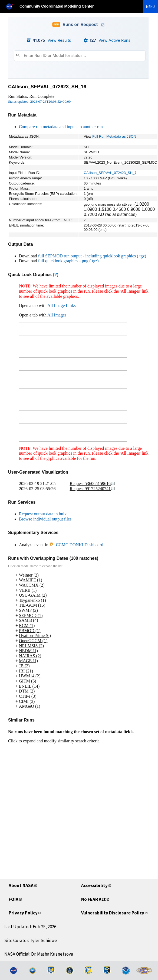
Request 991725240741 (93, 489)
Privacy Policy (23, 913)
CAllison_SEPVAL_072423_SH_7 (110, 173)
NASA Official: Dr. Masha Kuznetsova (39, 954)
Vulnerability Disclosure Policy (113, 913)
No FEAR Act (93, 899)
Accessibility (94, 885)
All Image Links (62, 305)
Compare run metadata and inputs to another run (61, 127)
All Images (57, 315)
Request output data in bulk (43, 514)
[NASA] (12, 6)
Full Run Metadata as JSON (114, 136)
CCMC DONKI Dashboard (76, 545)
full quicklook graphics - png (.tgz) (68, 261)
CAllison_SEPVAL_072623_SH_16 (47, 87)
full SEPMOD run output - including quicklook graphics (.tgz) (92, 256)
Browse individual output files (45, 519)
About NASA (21, 885)
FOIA (14, 899)
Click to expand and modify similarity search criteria (54, 741)
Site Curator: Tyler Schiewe (31, 940)
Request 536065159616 (93, 483)
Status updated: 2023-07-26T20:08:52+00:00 (39, 102)
